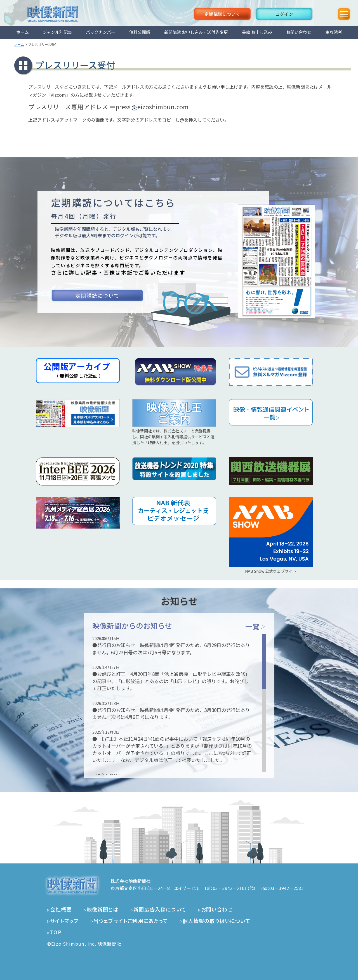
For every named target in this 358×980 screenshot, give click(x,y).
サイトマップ (64, 921)
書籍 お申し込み (257, 32)
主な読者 (334, 32)
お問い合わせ (299, 32)
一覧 (255, 626)
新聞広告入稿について (160, 909)
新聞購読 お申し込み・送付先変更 (196, 32)
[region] (179, 703)
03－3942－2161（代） (234, 888)
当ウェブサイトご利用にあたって (131, 921)
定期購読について (222, 14)
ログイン (284, 14)
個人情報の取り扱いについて (216, 921)
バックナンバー (101, 32)
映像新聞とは (103, 909)
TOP (56, 932)
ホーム (23, 32)
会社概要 (61, 909)
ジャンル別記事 (57, 32)
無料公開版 (140, 32)
